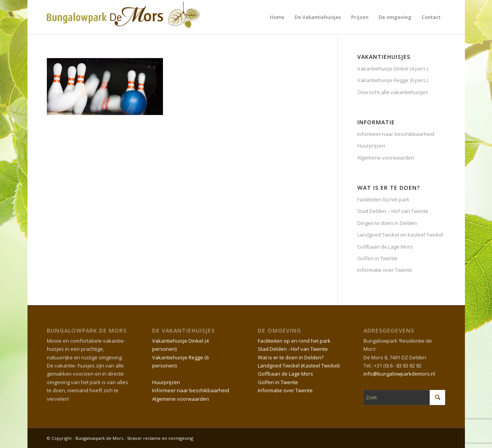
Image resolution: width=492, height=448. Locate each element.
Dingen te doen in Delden (387, 223)
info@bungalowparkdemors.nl (399, 374)
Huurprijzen (371, 146)
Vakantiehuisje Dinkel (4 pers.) (393, 69)
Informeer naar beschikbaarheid (396, 134)
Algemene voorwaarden (386, 158)
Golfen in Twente (377, 258)
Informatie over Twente (385, 270)
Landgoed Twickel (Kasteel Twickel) (299, 366)
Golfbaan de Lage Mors (385, 247)
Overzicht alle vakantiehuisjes (393, 92)
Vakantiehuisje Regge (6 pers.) (393, 80)
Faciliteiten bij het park (383, 199)
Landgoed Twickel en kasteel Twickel (400, 235)
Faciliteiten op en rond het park (294, 341)
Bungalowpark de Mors (100, 438)
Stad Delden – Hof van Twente (393, 211)
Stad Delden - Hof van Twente (293, 349)
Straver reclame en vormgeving (160, 438)
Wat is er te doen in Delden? (291, 357)
